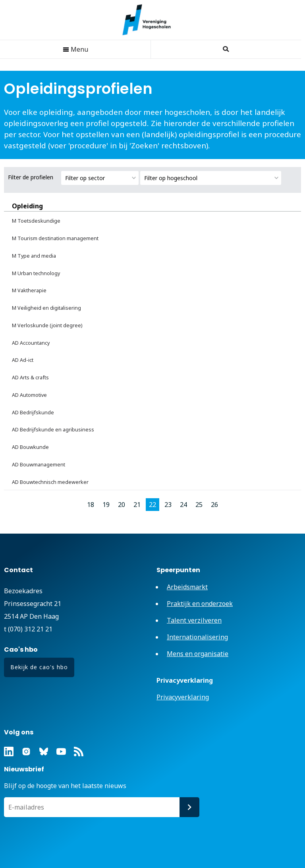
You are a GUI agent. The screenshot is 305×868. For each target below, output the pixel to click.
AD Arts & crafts (30, 378)
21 (137, 505)
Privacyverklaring (183, 697)
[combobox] (100, 178)
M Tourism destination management (55, 238)
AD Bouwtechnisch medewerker (50, 482)
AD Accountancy (31, 343)
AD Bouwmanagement (39, 465)
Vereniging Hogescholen (151, 20)
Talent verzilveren (194, 620)
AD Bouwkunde (30, 447)
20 (122, 505)
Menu (75, 49)
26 (214, 505)
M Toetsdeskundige (36, 221)
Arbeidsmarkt (187, 587)
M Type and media (34, 256)
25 (199, 505)
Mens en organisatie (198, 654)
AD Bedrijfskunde (33, 413)
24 (183, 505)
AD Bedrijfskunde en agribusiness (53, 430)
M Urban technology (36, 273)
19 (106, 505)
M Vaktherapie (29, 290)
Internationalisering (197, 637)
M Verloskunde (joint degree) (47, 325)
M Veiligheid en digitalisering (46, 308)
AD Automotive (29, 395)
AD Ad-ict (23, 360)
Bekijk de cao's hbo (39, 667)
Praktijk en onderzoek (200, 604)
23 (168, 505)
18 (91, 505)
